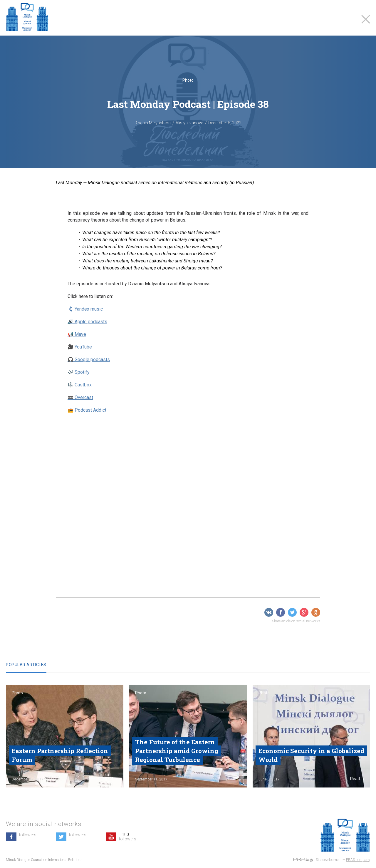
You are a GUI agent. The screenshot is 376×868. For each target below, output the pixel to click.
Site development (329, 860)
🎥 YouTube (80, 347)
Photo (188, 80)
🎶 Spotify (79, 372)
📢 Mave (77, 334)
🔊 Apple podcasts (87, 322)
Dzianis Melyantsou (153, 123)
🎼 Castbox (80, 385)
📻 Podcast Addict (87, 410)
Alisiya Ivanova (189, 123)
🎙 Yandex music (85, 309)
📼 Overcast (80, 397)
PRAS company (358, 860)
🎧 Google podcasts (89, 360)
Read (110, 779)
